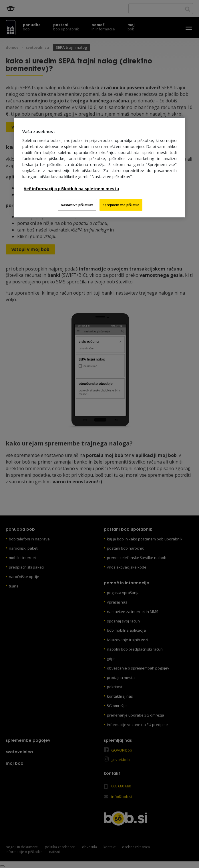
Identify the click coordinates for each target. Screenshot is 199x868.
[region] (100, 168)
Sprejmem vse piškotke (121, 205)
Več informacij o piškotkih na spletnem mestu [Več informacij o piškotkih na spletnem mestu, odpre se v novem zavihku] (71, 189)
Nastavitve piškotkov (77, 205)
